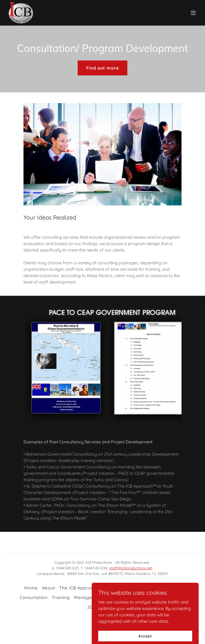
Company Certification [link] (132, 597)
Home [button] (31, 588)
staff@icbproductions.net (131, 568)
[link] (21, 13)
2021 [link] (92, 607)
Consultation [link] (34, 597)
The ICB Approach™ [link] (81, 588)
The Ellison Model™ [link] (129, 588)
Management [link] (88, 597)
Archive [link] (110, 607)
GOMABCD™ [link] (167, 588)
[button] (193, 13)
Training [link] (61, 597)
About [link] (48, 588)
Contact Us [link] (173, 597)
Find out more (102, 68)
